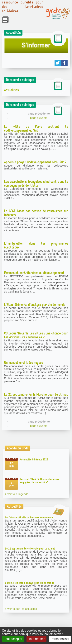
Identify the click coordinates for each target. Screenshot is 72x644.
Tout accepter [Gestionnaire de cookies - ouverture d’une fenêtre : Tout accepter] (13, 639)
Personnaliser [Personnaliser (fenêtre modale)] (60, 639)
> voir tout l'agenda (17, 494)
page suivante (39, 118)
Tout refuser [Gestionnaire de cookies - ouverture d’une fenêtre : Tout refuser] (36, 639)
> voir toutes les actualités (21, 609)
